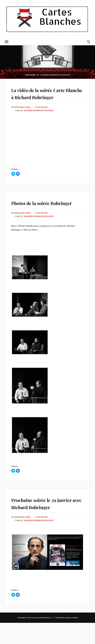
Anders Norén (71, 639)
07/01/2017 (43, 538)
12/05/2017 (43, 114)
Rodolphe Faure (23, 114)
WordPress (45, 639)
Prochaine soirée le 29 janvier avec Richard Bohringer (39, 521)
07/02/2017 (43, 227)
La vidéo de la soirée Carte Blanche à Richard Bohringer (44, 97)
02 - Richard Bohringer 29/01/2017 (37, 118)
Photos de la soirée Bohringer (35, 213)
